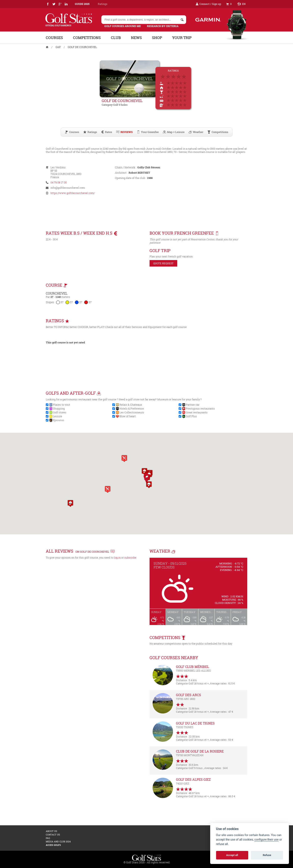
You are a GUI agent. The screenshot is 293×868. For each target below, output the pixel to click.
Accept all (232, 855)
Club (116, 38)
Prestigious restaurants (200, 408)
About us (51, 831)
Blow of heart (128, 416)
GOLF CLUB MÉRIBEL (192, 667)
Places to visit (62, 405)
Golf (58, 47)
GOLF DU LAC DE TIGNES (195, 723)
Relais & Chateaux (131, 405)
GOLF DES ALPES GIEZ (193, 779)
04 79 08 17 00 (59, 182)
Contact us (53, 835)
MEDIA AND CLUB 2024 (58, 841)
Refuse (267, 855)
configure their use (266, 840)
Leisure (57, 416)
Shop (157, 38)
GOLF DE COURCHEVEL (82, 47)
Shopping (59, 408)
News (136, 38)
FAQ (48, 838)
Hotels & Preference (132, 408)
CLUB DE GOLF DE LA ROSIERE (200, 751)
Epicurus (58, 420)
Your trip (182, 38)
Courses (54, 38)
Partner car (193, 405)
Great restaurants (197, 412)
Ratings (103, 4)
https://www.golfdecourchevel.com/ (73, 193)
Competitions (87, 38)
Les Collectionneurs (132, 412)
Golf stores (60, 412)
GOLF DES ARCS (189, 695)
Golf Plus (191, 416)
